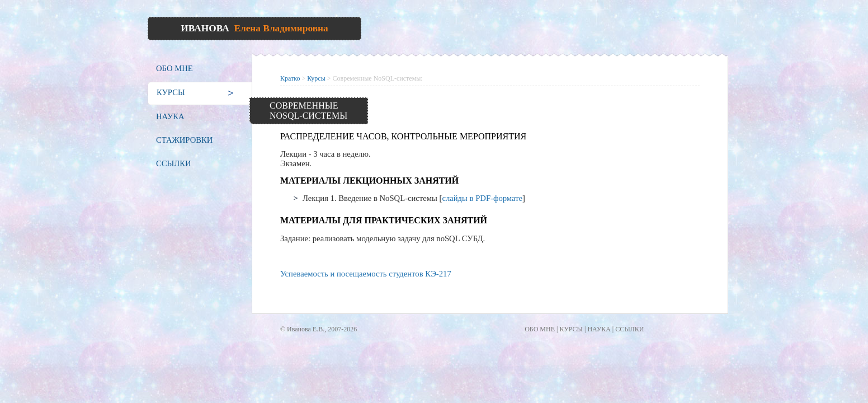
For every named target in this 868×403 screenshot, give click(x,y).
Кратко (290, 78)
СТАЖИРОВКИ (184, 140)
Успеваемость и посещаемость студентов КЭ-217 (366, 274)
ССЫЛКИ (174, 163)
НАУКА (170, 116)
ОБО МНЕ (174, 68)
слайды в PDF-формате (482, 198)
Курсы (316, 78)
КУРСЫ (171, 92)
